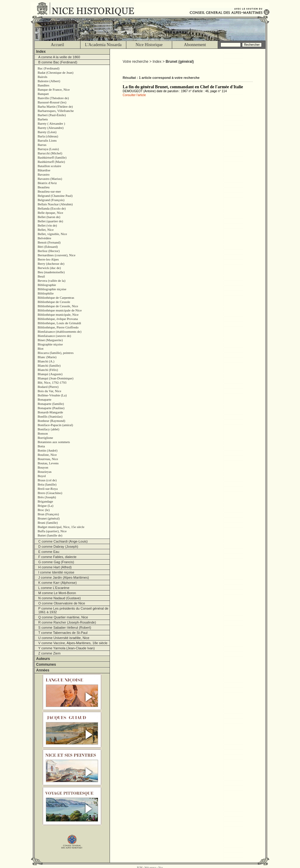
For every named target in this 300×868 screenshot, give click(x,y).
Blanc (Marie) (47, 357)
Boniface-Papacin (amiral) (55, 425)
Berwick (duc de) (49, 268)
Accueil (57, 45)
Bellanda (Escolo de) (52, 208)
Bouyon (43, 467)
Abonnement (195, 45)
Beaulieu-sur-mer (49, 191)
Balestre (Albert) (49, 81)
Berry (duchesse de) (51, 264)
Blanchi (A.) (46, 361)
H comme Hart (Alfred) (55, 567)
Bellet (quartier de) (50, 221)
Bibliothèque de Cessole (54, 302)
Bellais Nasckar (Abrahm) (55, 204)
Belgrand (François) (51, 200)
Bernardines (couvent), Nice (56, 255)
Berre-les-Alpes (48, 259)
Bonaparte (44, 399)
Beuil (41, 276)
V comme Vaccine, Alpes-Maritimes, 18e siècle (73, 643)
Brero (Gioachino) (50, 493)
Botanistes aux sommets (54, 442)
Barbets (43, 119)
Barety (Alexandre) (51, 128)
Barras (42, 145)
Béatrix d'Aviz (47, 183)
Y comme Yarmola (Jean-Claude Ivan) (66, 648)
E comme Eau (49, 552)
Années (43, 670)
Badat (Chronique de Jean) (56, 72)
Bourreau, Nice (48, 459)
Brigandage (45, 501)
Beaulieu (44, 187)
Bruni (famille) (48, 523)
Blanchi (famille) (49, 365)
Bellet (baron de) (49, 217)
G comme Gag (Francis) (56, 562)
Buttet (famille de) (50, 535)
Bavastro (44, 174)
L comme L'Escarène (54, 588)
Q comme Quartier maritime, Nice (63, 617)
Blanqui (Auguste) (50, 374)
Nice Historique (149, 45)
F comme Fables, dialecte (57, 557)
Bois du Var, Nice (49, 391)
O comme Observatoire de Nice (62, 603)
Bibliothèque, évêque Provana (58, 319)
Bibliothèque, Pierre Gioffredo (58, 327)
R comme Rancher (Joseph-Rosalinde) (67, 622)
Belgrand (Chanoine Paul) (55, 196)
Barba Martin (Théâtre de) (55, 106)
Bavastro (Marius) (50, 179)
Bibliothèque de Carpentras (56, 298)
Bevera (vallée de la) (51, 281)
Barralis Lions (47, 140)
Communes (46, 664)
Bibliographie (47, 285)
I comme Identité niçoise (56, 572)
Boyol (42, 476)
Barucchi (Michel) (50, 153)
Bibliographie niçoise (52, 289)
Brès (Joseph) (47, 497)
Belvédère (44, 238)
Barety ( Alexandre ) (51, 123)
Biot (41, 348)
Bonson (43, 433)
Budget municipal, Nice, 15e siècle (61, 527)
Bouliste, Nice (47, 455)
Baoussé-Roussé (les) (52, 102)
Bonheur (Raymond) (51, 421)
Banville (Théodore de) (53, 98)
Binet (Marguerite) (50, 340)
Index (41, 52)
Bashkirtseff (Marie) (51, 162)
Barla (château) (48, 136)
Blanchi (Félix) (48, 370)
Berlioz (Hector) (49, 251)
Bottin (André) (48, 450)
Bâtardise (44, 170)
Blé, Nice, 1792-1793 (52, 382)
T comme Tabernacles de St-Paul (63, 633)
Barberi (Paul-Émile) (52, 115)
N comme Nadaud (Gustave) (60, 598)
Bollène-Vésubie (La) (52, 395)
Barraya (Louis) (48, 149)
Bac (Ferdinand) (49, 68)
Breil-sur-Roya (48, 489)
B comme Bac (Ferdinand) (58, 62)
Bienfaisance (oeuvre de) (54, 336)
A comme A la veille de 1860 (59, 57)
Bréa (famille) (47, 484)
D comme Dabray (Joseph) (58, 547)
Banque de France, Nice (54, 89)
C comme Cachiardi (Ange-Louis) (63, 541)
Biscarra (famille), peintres (56, 353)
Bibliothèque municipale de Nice (60, 310)
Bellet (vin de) (47, 225)
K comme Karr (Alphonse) (58, 583)
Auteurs (43, 659)
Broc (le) (44, 510)
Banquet (43, 94)
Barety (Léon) (47, 132)
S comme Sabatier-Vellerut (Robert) (65, 627)
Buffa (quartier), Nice (52, 531)
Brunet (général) (49, 518)
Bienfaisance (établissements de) (60, 331)
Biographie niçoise (50, 344)
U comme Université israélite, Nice (64, 638)
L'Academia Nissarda (103, 45)
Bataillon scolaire (49, 166)
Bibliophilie (46, 293)
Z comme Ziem (49, 653)
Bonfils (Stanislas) (50, 416)
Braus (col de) (47, 480)
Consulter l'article (134, 95)
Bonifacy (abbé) (48, 429)
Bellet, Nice (46, 230)
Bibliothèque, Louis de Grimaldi (59, 323)
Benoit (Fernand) (49, 242)
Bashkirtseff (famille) (52, 157)
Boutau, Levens (48, 463)
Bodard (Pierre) (48, 387)
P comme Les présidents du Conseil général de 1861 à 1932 (73, 610)
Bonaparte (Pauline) (51, 408)
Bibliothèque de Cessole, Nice (58, 306)
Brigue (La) (46, 506)
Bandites (44, 85)
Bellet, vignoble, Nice (52, 234)
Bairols (43, 77)
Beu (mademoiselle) (51, 272)
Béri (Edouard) (48, 247)
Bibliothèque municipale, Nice (58, 315)
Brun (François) (48, 514)
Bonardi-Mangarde (50, 412)
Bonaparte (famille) (51, 404)
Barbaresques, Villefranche (56, 111)
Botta (41, 446)
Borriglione (45, 438)
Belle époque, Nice (50, 213)
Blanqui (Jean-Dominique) (56, 378)
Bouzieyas (45, 472)
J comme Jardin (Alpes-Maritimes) (64, 577)
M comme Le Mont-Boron (57, 593)
